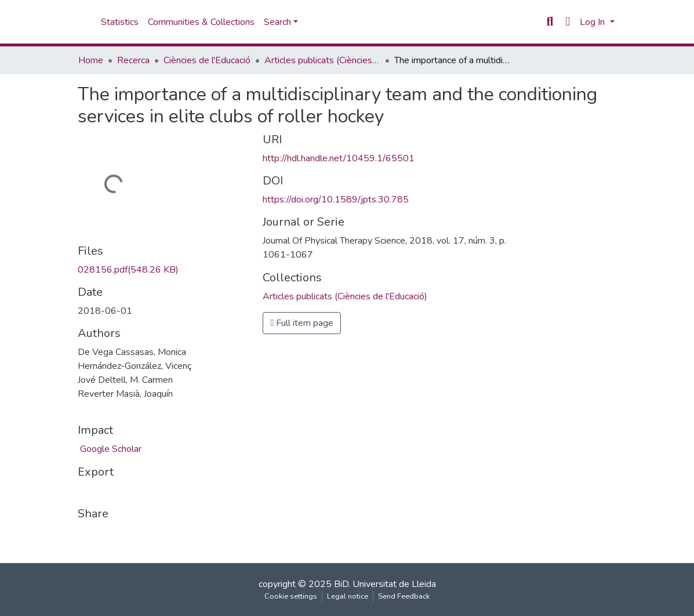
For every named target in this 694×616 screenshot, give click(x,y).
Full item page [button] (302, 323)
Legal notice (348, 596)
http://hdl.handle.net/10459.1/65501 (339, 158)
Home (91, 60)
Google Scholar (110, 449)
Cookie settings (291, 596)
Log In (593, 22)
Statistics (120, 22)
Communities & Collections (201, 22)
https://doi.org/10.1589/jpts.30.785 (336, 200)
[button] (568, 22)
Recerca (133, 60)
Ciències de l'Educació (207, 60)
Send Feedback (404, 596)
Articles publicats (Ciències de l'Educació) (322, 60)
